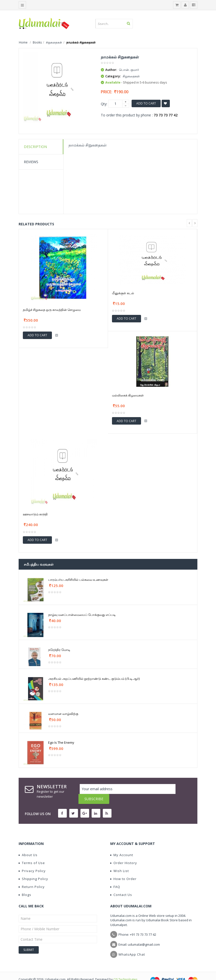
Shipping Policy (33, 869)
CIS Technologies (125, 969)
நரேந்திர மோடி (59, 650)
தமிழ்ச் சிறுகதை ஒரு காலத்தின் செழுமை (52, 310)
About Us (28, 845)
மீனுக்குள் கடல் (123, 293)
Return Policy (32, 877)
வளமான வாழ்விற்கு (63, 714)
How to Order (123, 869)
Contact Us (121, 885)
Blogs (25, 885)
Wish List (120, 861)
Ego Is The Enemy (61, 742)
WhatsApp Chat (132, 944)
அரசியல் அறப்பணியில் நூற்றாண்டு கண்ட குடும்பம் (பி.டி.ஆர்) (94, 679)
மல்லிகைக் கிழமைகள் (128, 395)
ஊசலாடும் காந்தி (35, 514)
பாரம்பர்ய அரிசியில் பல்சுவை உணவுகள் (78, 580)
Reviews (31, 162)
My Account (122, 845)
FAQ (115, 877)
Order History (124, 853)
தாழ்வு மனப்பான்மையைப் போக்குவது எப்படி (82, 615)
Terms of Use (32, 853)
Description (35, 147)
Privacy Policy (32, 861)
